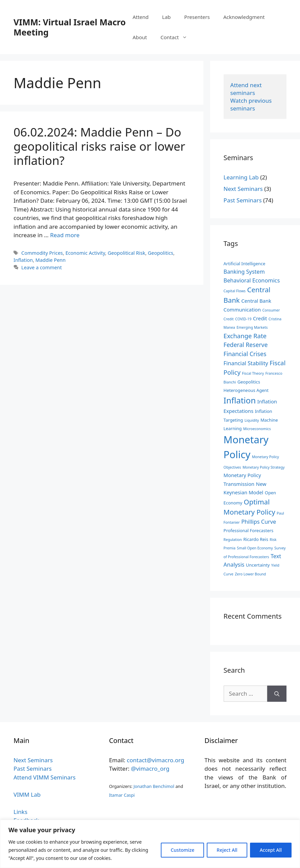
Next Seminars (243, 189)
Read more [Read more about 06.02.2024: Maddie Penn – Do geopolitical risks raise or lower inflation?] (65, 235)
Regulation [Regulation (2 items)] (233, 540)
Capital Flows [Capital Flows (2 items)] (235, 291)
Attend (140, 17)
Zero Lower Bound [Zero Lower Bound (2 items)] (250, 574)
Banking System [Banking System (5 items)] (244, 272)
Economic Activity (85, 253)
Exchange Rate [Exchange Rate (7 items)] (245, 336)
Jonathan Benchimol (154, 786)
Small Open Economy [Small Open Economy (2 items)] (255, 548)
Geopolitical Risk (127, 253)
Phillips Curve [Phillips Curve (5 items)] (259, 522)
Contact (177, 37)
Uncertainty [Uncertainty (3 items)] (258, 565)
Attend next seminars (247, 89)
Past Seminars (243, 200)
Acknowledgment (244, 17)
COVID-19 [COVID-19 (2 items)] (243, 319)
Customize (182, 850)
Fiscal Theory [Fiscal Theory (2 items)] (253, 373)
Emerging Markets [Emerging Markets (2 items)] (252, 327)
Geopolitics (161, 253)
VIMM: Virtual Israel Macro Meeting (70, 27)
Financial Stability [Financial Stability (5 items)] (246, 363)
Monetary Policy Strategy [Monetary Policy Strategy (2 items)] (264, 467)
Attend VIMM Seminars (45, 777)
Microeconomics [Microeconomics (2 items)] (257, 429)
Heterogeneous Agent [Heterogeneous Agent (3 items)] (246, 390)
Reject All (227, 850)
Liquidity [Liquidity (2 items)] (252, 420)
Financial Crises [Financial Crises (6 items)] (245, 354)
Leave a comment (42, 267)
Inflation (23, 260)
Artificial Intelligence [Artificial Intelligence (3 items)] (245, 264)
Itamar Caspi (122, 795)
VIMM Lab (27, 795)
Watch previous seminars (252, 104)
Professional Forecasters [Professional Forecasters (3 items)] (249, 530)
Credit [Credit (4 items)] (260, 318)
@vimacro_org (150, 768)
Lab (167, 17)
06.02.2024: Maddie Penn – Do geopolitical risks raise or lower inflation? (99, 146)
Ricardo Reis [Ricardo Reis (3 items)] (256, 539)
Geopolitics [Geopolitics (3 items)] (249, 382)
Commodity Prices (42, 253)
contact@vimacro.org (155, 760)
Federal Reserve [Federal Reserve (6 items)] (246, 345)
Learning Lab (241, 177)
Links (20, 812)
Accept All (271, 850)
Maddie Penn (51, 260)
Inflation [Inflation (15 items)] (240, 400)
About (140, 37)
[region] (150, 844)
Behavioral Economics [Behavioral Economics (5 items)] (252, 280)
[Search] (277, 694)
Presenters (197, 17)
